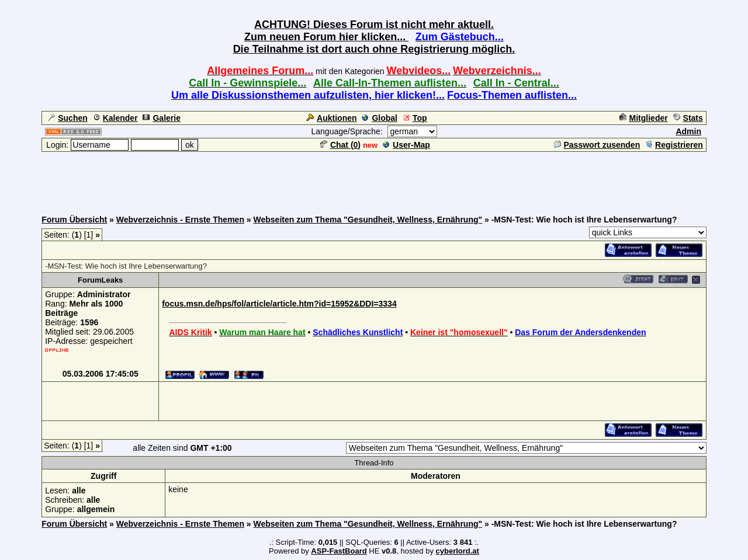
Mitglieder (644, 118)
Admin (688, 131)
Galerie (161, 118)
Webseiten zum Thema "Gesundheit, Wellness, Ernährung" (368, 220)
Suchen (68, 118)
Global (380, 118)
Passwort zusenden (597, 145)
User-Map (406, 145)
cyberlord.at (458, 551)
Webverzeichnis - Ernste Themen (180, 220)
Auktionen (331, 118)
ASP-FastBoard (339, 551)
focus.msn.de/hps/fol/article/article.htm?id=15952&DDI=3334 (279, 304)
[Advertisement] (374, 179)
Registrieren (674, 145)
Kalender (115, 118)
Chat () (340, 145)
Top (415, 118)
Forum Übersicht (74, 220)
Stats (688, 118)
